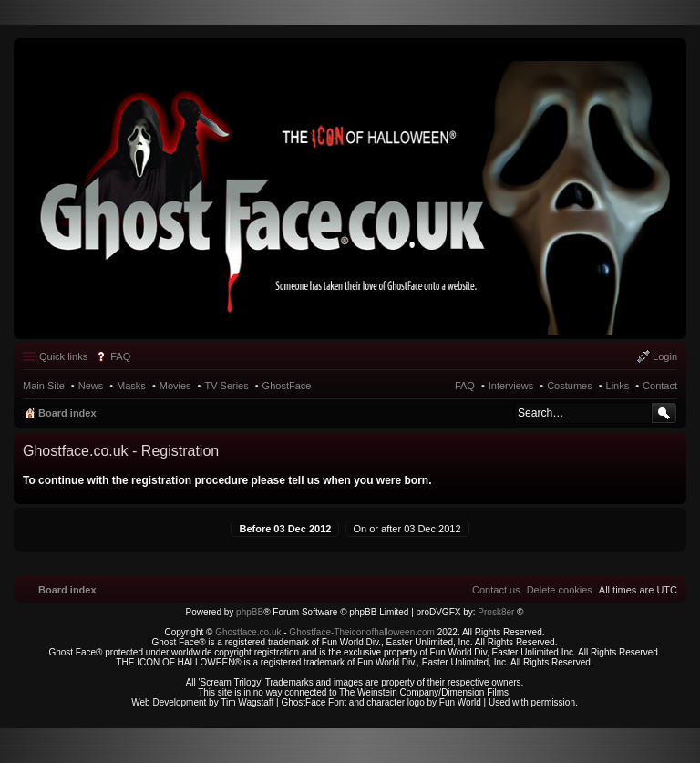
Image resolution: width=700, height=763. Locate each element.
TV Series (226, 386)
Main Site (44, 386)
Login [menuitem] (665, 356)
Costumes (570, 386)
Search (664, 413)
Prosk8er (496, 612)
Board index (67, 413)
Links (618, 386)
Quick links (63, 356)
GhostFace (287, 386)
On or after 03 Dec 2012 (407, 529)
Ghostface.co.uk (249, 632)
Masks (131, 386)
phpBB (250, 612)
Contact (660, 386)
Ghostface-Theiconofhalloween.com (362, 632)
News (91, 386)
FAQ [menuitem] (120, 356)
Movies (175, 386)
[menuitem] (560, 590)
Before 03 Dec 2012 (285, 529)
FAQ (465, 386)
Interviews (511, 386)
